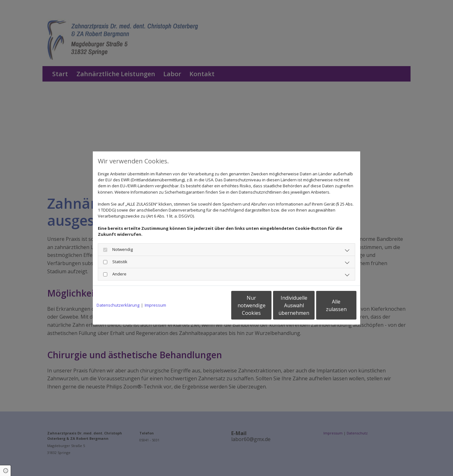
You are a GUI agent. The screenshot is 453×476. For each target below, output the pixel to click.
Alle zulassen (327, 305)
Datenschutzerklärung (118, 305)
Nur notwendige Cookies (208, 305)
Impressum (155, 305)
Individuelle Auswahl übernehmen (268, 305)
